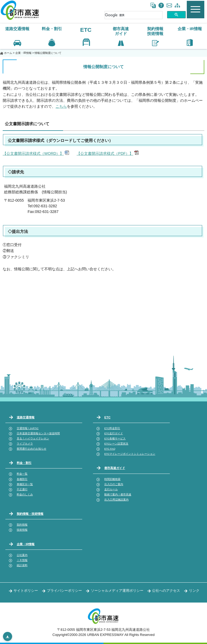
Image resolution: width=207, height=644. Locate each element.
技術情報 (22, 530)
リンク (194, 591)
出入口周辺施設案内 (116, 500)
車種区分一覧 (25, 484)
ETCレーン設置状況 (116, 444)
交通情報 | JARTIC (28, 428)
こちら (61, 106)
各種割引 (22, 479)
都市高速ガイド (115, 468)
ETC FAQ (110, 449)
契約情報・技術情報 (30, 514)
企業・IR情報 (23, 53)
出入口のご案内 (114, 484)
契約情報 (22, 525)
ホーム (8, 53)
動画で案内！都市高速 (118, 494)
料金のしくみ (25, 494)
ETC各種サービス (115, 438)
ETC (86, 30)
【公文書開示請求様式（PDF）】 (105, 153)
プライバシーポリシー (64, 591)
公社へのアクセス (166, 591)
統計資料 (22, 565)
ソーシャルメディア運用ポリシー (117, 591)
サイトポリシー (26, 591)
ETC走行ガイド (114, 433)
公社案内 (22, 555)
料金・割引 (24, 463)
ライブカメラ (25, 444)
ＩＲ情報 (22, 560)
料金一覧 (22, 474)
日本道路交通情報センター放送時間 (38, 433)
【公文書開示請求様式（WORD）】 (33, 153)
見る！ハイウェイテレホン (33, 438)
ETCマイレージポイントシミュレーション (130, 454)
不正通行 (22, 489)
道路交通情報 (26, 417)
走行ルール (111, 489)
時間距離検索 (112, 479)
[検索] (134, 15)
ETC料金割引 (112, 428)
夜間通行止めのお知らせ (32, 449)
